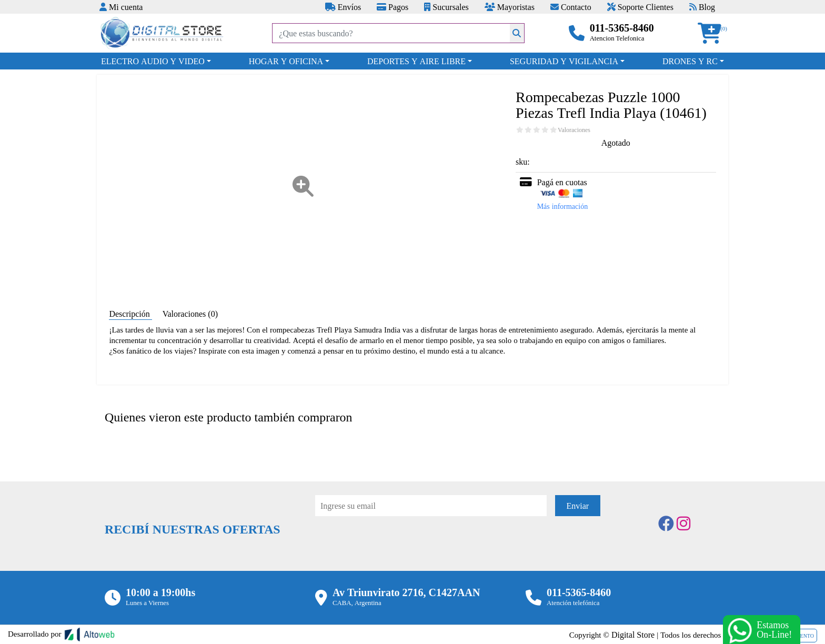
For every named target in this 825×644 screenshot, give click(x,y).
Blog (702, 7)
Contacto (571, 7)
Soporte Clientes (640, 7)
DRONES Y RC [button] (690, 61)
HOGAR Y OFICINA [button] (286, 61)
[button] (713, 33)
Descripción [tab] (130, 314)
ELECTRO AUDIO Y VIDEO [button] (153, 61)
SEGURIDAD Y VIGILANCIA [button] (564, 61)
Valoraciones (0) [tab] (190, 314)
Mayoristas (510, 7)
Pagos (393, 7)
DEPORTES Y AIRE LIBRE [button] (416, 61)
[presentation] (395, 545)
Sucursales (446, 7)
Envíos (343, 7)
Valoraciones (574, 130)
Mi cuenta (121, 7)
